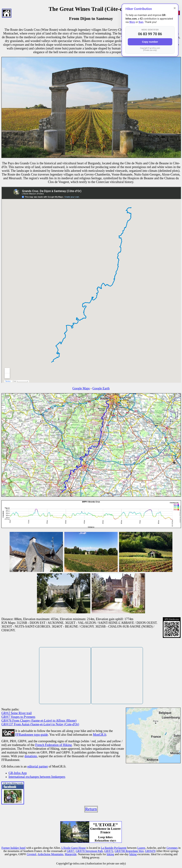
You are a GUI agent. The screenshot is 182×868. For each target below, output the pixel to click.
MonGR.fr (100, 735)
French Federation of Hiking (53, 745)
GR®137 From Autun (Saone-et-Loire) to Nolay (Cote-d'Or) (40, 724)
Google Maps (81, 388)
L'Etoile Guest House (73, 848)
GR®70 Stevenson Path (89, 851)
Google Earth (101, 388)
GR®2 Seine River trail (17, 713)
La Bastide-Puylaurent (114, 848)
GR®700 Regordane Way (129, 851)
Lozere (141, 848)
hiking (110, 854)
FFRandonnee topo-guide (32, 735)
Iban (141, 22)
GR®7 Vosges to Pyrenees (18, 717)
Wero (132, 22)
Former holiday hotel (13, 848)
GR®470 (150, 851)
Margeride (71, 854)
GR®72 (109, 851)
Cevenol (31, 854)
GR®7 (71, 851)
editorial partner (38, 766)
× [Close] (175, 8)
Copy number (150, 42)
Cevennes (172, 848)
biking (133, 854)
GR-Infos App (18, 773)
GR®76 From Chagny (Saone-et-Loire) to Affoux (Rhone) (39, 721)
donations (31, 756)
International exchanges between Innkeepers (37, 777)
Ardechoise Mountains (50, 854)
